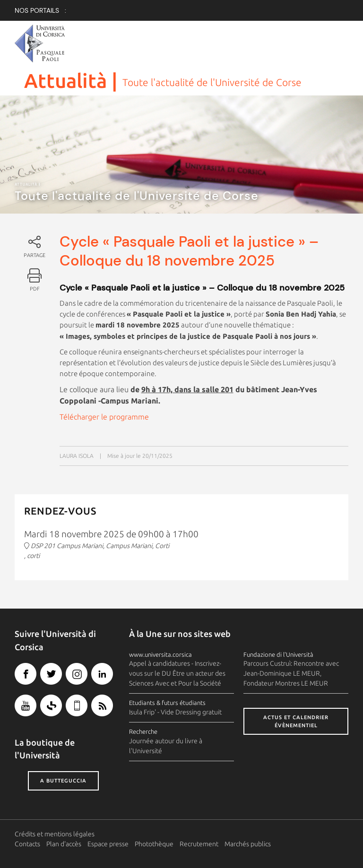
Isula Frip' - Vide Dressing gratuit (175, 712)
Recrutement (199, 844)
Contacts (27, 844)
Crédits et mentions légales (55, 834)
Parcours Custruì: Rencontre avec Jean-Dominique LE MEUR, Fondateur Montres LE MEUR (291, 673)
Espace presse (108, 844)
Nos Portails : (40, 10)
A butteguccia (63, 781)
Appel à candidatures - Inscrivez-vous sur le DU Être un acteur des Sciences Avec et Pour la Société (177, 673)
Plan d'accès (64, 844)
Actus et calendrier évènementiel (296, 721)
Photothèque (154, 844)
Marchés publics (248, 844)
